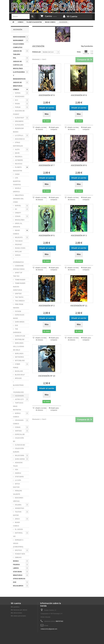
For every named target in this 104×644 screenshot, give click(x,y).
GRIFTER (18, 294)
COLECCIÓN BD (18, 440)
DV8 (16, 325)
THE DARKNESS (17, 331)
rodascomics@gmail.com (49, 629)
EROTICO (18, 550)
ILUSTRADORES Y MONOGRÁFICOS (19, 75)
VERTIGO (18, 431)
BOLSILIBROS (18, 586)
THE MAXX (19, 241)
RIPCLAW (18, 252)
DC (16, 209)
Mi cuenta (16, 603)
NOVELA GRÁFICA (17, 190)
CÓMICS (16, 89)
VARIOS (17, 255)
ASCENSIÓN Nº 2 (47, 306)
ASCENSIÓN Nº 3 (79, 236)
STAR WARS (19, 477)
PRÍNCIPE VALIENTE (17, 492)
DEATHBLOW (19, 339)
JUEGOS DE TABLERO (17, 53)
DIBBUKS (18, 557)
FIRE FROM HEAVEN (18, 306)
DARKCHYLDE (20, 336)
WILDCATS (19, 237)
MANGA (16, 561)
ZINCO (17, 519)
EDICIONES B (19, 139)
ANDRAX (18, 473)
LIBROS (16, 568)
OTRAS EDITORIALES (18, 144)
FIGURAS (16, 565)
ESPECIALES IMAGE (19, 317)
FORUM (17, 107)
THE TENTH (19, 297)
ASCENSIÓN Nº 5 (47, 236)
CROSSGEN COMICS (18, 422)
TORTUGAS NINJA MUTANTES (18, 406)
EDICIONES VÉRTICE (18, 499)
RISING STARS (20, 248)
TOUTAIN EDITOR (17, 514)
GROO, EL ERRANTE (18, 225)
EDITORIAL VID (18, 535)
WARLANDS (19, 353)
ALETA (17, 149)
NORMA (17, 93)
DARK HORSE (20, 459)
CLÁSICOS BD (20, 445)
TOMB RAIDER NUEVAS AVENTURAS (19, 287)
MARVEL (18, 206)
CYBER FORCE (17, 366)
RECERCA (18, 157)
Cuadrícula (86, 52)
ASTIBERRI (19, 160)
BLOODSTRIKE (18, 385)
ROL (15, 58)
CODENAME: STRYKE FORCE (19, 267)
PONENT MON (20, 554)
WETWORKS (19, 357)
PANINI (17, 104)
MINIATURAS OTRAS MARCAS (19, 577)
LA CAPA (18, 480)
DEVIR (17, 153)
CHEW (17, 174)
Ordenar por (37, 52)
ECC (16, 100)
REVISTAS (18, 164)
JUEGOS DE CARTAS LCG (18, 63)
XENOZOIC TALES (18, 464)
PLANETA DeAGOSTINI (18, 169)
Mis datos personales (18, 616)
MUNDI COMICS (16, 524)
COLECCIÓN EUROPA (18, 450)
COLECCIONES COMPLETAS (18, 46)
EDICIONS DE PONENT (19, 112)
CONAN (17, 216)
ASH (16, 470)
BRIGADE (18, 378)
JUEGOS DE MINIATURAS (18, 84)
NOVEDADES (19, 97)
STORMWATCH (18, 262)
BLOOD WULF (20, 375)
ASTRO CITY (19, 399)
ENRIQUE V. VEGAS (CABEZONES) (18, 543)
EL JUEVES (19, 529)
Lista (92, 52)
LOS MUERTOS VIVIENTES (17, 181)
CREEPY (18, 213)
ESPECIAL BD (20, 434)
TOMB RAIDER (20, 280)
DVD (15, 582)
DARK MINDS (19, 322)
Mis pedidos (15, 607)
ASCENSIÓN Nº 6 (79, 165)
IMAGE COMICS (16, 232)
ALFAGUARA (19, 125)
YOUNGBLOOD (18, 392)
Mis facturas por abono (19, 610)
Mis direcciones (16, 613)
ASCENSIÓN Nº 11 (79, 306)
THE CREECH (20, 301)
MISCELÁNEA (18, 68)
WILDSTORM (19, 455)
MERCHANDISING (19, 37)
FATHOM (18, 311)
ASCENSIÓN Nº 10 (47, 376)
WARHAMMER (18, 40)
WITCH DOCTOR (16, 485)
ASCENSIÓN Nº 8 (79, 95)
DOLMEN (18, 505)
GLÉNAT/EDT (19, 118)
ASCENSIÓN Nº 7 (47, 165)
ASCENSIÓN (19, 396)
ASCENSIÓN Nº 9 (47, 95)
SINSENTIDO (19, 508)
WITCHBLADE (20, 361)
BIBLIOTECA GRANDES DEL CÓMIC (18, 199)
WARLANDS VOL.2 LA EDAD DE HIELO (18, 346)
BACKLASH (19, 371)
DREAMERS (19, 121)
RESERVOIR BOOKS (18, 130)
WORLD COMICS (17, 415)
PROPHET (18, 244)
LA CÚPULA (19, 135)
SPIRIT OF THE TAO (18, 274)
